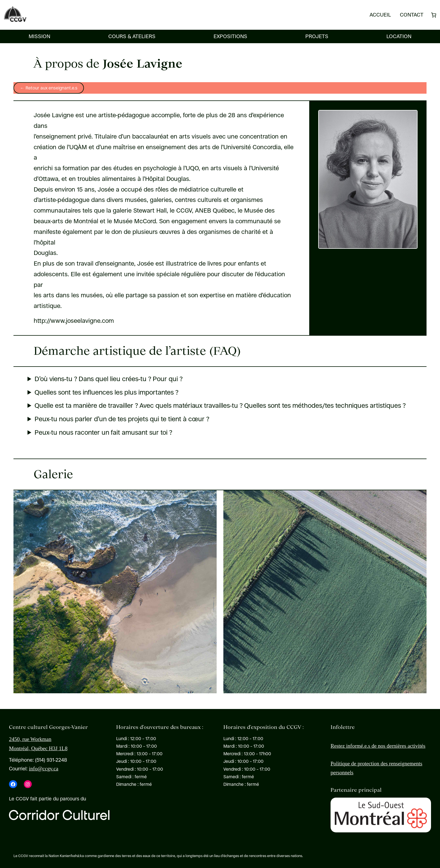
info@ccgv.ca (44, 769)
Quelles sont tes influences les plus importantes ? (106, 393)
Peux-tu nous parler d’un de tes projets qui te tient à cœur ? (122, 419)
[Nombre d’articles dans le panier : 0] (434, 15)
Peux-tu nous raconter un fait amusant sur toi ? (103, 433)
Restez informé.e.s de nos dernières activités (378, 746)
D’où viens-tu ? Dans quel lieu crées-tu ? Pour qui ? (108, 379)
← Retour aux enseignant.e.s (49, 88)
